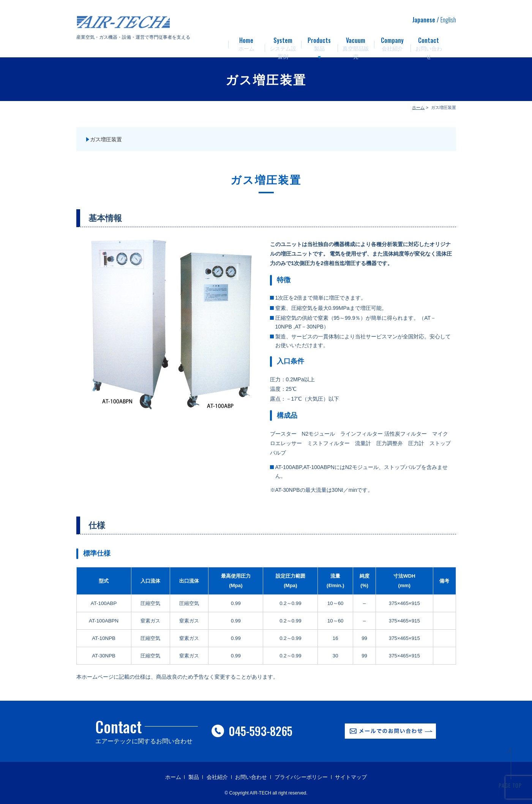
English (448, 20)
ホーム (246, 42)
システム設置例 (283, 42)
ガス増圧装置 (106, 139)
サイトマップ (351, 777)
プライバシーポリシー (301, 777)
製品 (319, 42)
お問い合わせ (429, 42)
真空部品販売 (356, 42)
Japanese (424, 20)
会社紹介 (392, 42)
